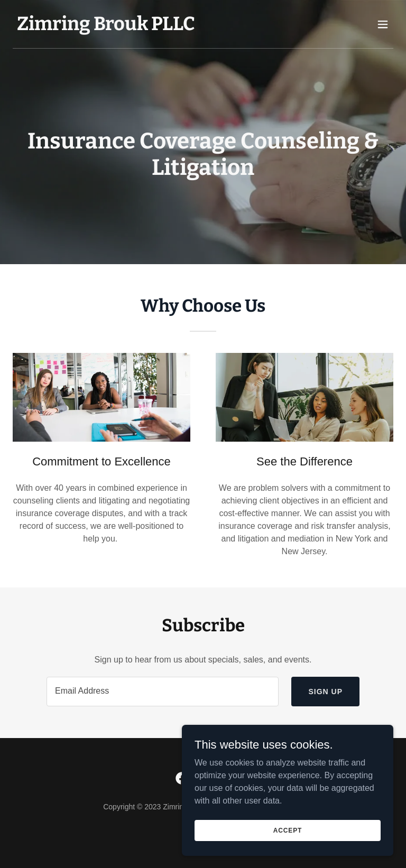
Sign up (325, 692)
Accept (288, 830)
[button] (383, 24)
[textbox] (163, 692)
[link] (106, 27)
